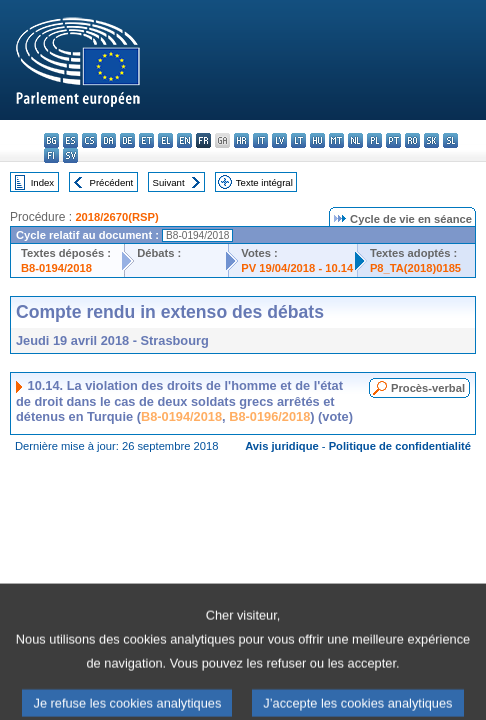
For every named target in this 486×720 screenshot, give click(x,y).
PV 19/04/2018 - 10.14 (297, 268)
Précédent (112, 182)
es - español (70, 140)
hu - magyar (317, 140)
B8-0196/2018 (269, 416)
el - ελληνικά (165, 140)
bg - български (51, 140)
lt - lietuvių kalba (298, 140)
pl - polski (374, 140)
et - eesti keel (146, 140)
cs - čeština (89, 140)
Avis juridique (282, 446)
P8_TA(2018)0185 (415, 268)
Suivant (169, 182)
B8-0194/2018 (56, 268)
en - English (184, 140)
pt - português (393, 140)
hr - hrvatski (241, 140)
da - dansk (108, 140)
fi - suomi (51, 155)
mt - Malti (336, 140)
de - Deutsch (127, 140)
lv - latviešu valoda (279, 140)
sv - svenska (70, 155)
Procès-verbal (428, 388)
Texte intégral (264, 182)
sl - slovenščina (450, 140)
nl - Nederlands (355, 140)
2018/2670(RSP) (116, 217)
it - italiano (260, 140)
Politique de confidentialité (400, 446)
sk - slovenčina (431, 140)
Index (42, 182)
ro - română (412, 140)
